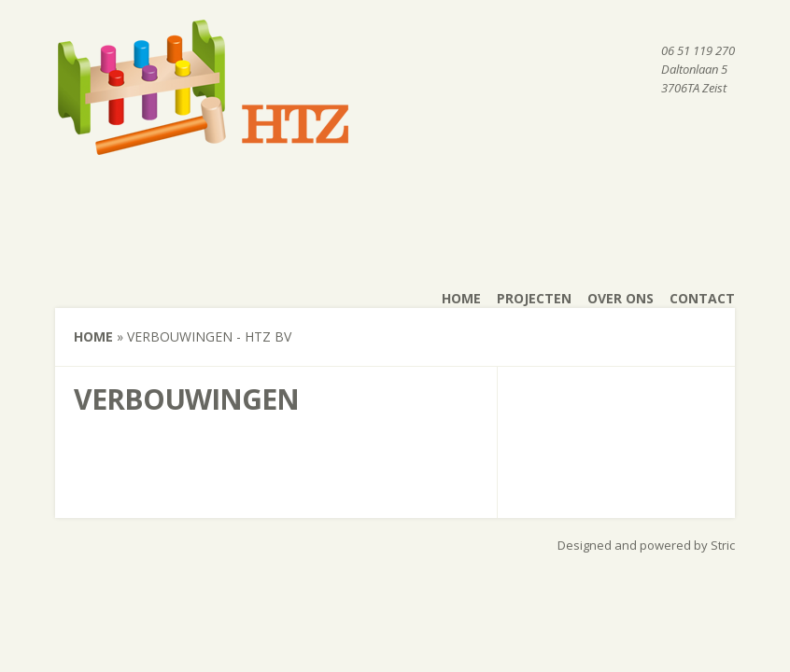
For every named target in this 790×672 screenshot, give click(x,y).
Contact (702, 298)
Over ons (621, 298)
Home (461, 298)
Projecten (534, 298)
